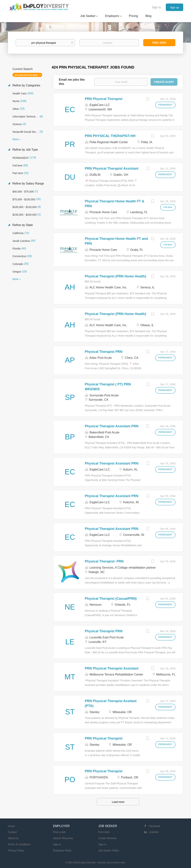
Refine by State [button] (22, 225)
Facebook (155, 826)
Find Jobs (159, 43)
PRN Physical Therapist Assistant (112, 168)
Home (11, 826)
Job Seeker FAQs (109, 850)
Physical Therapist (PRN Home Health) (116, 276)
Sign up (174, 7)
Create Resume (107, 838)
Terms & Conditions (19, 844)
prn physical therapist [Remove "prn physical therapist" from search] (26, 75)
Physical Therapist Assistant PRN (112, 426)
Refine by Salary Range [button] (28, 183)
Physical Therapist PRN (104, 352)
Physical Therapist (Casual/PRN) (111, 599)
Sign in (157, 7)
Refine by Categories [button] (26, 85)
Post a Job (59, 832)
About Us (13, 838)
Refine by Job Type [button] (25, 150)
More (15, 139)
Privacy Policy (16, 850)
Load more (118, 802)
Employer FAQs (62, 850)
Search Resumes (63, 838)
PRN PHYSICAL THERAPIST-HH (110, 136)
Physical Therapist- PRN (104, 561)
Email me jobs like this (72, 82)
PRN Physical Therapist (104, 99)
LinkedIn (154, 832)
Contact (12, 832)
